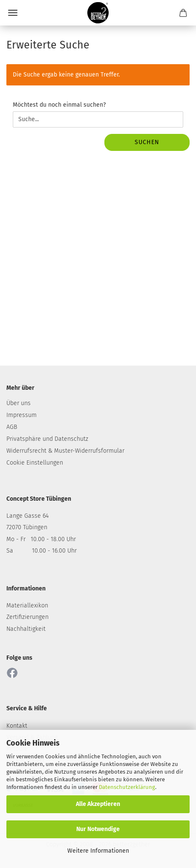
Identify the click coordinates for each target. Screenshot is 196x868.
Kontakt (17, 726)
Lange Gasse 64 (27, 516)
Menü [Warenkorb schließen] (13, 13)
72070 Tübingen (27, 527)
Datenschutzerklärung (127, 787)
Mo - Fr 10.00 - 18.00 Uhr (41, 539)
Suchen (147, 142)
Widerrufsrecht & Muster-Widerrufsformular (65, 451)
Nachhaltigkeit (26, 629)
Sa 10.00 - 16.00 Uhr (42, 551)
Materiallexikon (27, 606)
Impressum (22, 415)
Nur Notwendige (98, 829)
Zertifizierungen (27, 617)
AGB (12, 427)
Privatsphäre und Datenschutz (47, 439)
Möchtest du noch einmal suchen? (59, 105)
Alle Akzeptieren (98, 804)
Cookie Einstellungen (35, 463)
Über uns (19, 403)
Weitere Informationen (98, 851)
